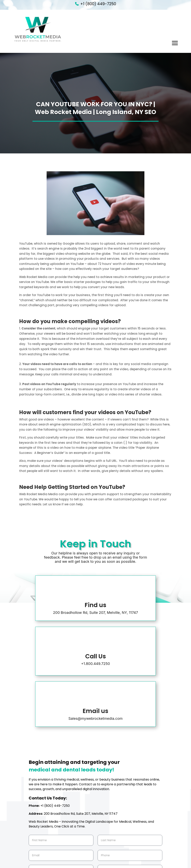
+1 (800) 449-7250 (98, 4)
